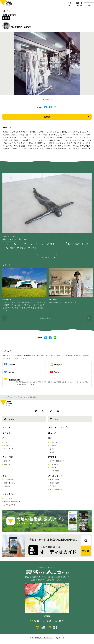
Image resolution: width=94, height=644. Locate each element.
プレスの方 (8, 498)
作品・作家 (6, 11)
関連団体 (7, 486)
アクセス (6, 427)
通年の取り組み (10, 483)
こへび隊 (53, 467)
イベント (7, 433)
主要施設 (53, 445)
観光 (61, 621)
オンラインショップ (57, 427)
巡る (50, 438)
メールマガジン (55, 476)
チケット (7, 442)
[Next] (89, 318)
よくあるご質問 (10, 505)
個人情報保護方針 (56, 489)
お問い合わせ (9, 494)
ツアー (6, 445)
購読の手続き (55, 480)
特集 (37, 621)
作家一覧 (7, 464)
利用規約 (53, 486)
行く (5, 438)
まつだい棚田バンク (57, 461)
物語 (43, 627)
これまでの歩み (10, 480)
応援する (52, 457)
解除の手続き (55, 483)
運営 (55, 627)
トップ (5, 397)
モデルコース (9, 449)
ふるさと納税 (55, 471)
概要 (5, 476)
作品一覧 (22, 397)
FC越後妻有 (54, 464)
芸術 (49, 621)
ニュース (52, 433)
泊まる (52, 452)
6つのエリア (54, 442)
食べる (52, 449)
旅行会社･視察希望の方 (12, 501)
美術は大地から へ (47, 318)
